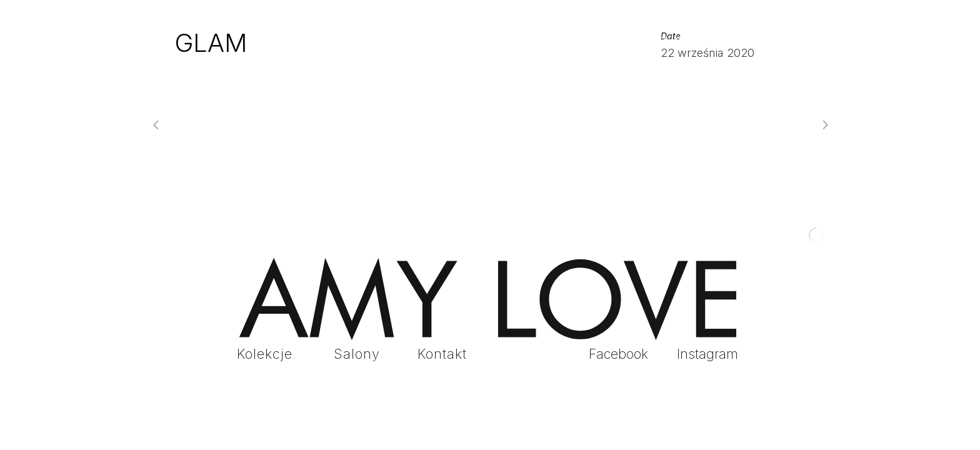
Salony (357, 354)
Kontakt (442, 354)
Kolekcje (265, 354)
